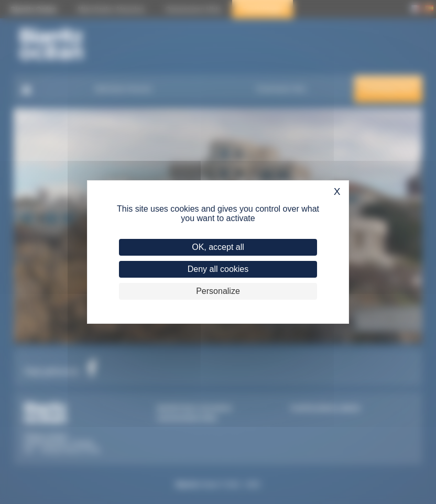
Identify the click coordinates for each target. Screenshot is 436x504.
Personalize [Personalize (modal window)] (218, 291)
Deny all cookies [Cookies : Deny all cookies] (218, 269)
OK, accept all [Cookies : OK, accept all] (218, 247)
